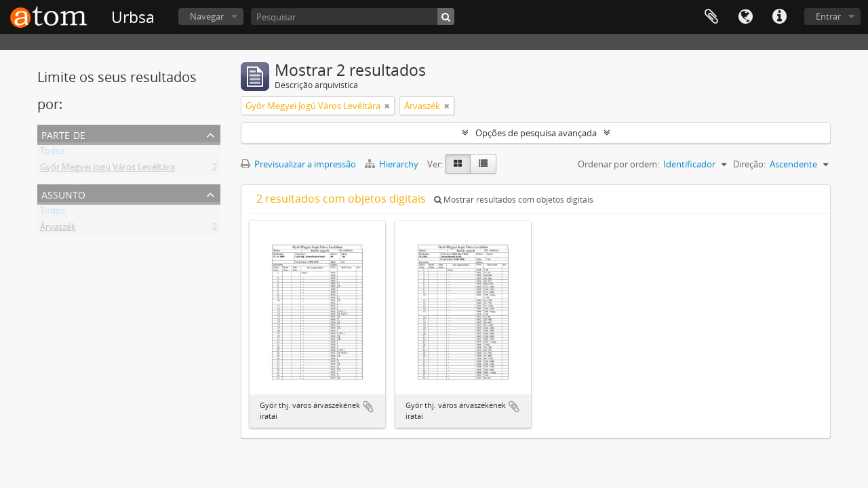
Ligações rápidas (779, 17)
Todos (53, 153)
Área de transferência (711, 17)
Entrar (828, 16)
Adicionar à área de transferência (368, 407)
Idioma (745, 17)
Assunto (63, 194)
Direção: (749, 164)
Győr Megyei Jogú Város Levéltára (107, 169)
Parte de (63, 134)
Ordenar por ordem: (618, 164)
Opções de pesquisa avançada (536, 133)
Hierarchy (393, 164)
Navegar (207, 16)
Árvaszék (58, 229)
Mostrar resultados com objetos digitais (514, 200)
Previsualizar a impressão (298, 164)
